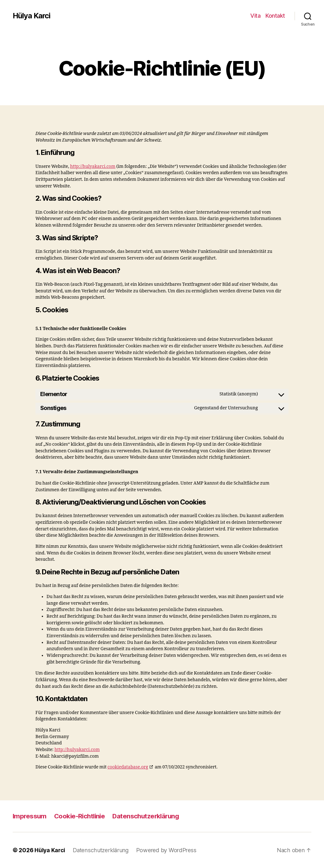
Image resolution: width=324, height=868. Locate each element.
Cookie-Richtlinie (81, 816)
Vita (255, 16)
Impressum (30, 816)
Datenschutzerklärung (150, 816)
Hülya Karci (32, 16)
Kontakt (275, 16)
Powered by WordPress (168, 850)
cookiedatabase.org (128, 767)
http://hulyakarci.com (93, 166)
